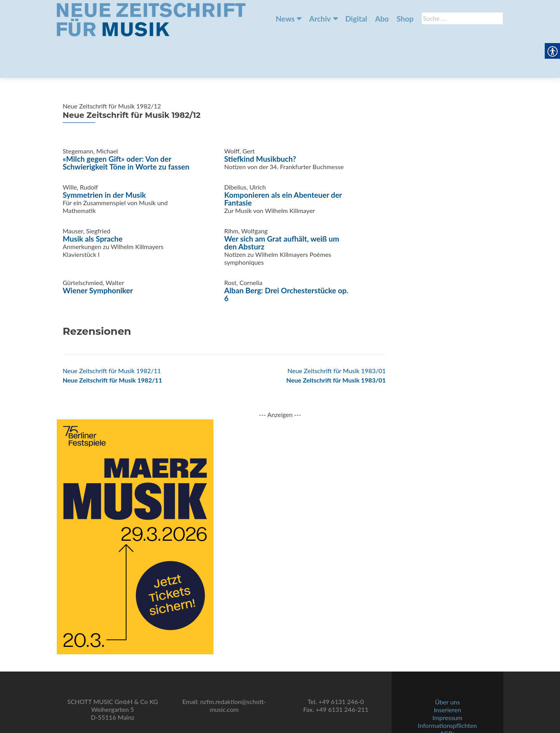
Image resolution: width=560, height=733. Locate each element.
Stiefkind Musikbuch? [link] (260, 120)
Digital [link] (356, 19)
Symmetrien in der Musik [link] (104, 156)
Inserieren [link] (448, 680)
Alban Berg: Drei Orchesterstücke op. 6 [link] (286, 255)
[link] (151, 19)
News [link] (285, 19)
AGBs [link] (447, 704)
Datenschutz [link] (447, 712)
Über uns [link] (447, 673)
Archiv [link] (320, 19)
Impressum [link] (447, 688)
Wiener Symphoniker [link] (98, 252)
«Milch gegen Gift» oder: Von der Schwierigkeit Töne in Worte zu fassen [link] (126, 124)
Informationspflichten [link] (447, 696)
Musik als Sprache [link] (93, 200)
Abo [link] (382, 19)
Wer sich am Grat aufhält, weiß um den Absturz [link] (282, 204)
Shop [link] (405, 19)
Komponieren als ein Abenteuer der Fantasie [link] (283, 160)
